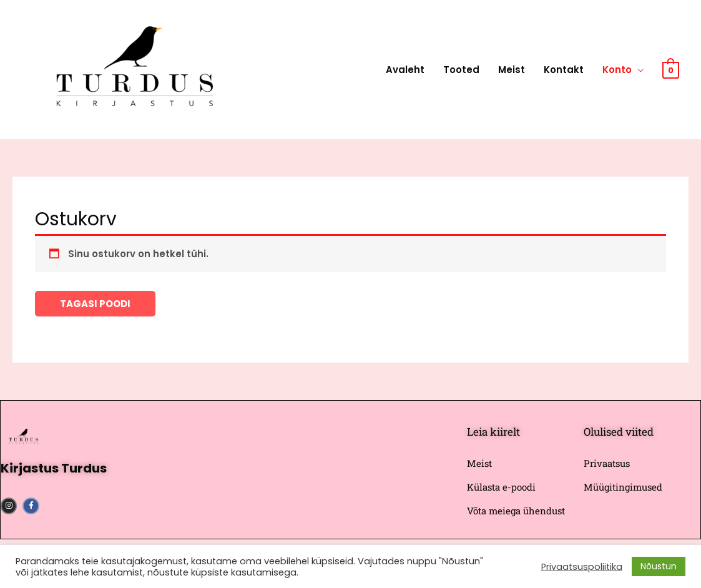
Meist (512, 70)
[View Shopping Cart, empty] (671, 70)
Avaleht (405, 70)
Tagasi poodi (95, 304)
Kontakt (564, 70)
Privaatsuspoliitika (582, 567)
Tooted (461, 70)
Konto (617, 70)
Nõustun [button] (659, 566)
